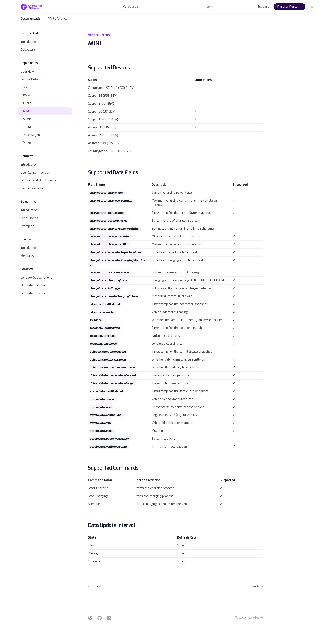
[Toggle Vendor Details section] (45, 80)
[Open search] (168, 7)
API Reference (58, 20)
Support (263, 7)
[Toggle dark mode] (312, 7)
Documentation (31, 20)
